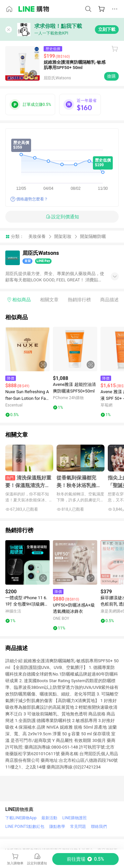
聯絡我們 (99, 827)
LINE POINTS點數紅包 (25, 827)
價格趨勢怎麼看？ (32, 199)
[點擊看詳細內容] (27, 349)
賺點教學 (57, 827)
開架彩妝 (63, 236)
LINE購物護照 (74, 818)
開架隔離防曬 (93, 236)
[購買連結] (85, 859)
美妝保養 (37, 236)
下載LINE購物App (21, 818)
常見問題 (78, 827)
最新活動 (49, 818)
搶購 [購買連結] (111, 76)
